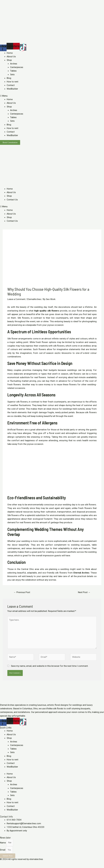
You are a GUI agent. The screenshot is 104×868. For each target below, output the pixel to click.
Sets (12, 74)
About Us (11, 56)
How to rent (12, 82)
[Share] (8, 863)
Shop (9, 60)
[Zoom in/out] (20, 863)
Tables (13, 71)
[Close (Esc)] (3, 863)
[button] (52, 96)
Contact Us (12, 200)
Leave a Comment (16, 299)
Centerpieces (17, 67)
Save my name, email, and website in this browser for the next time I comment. (50, 666)
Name (3, 842)
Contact (11, 85)
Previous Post (22, 592)
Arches (14, 64)
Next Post (84, 592)
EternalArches (34, 299)
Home (10, 53)
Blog (9, 78)
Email (3, 850)
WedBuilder (12, 89)
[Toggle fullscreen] (14, 863)
